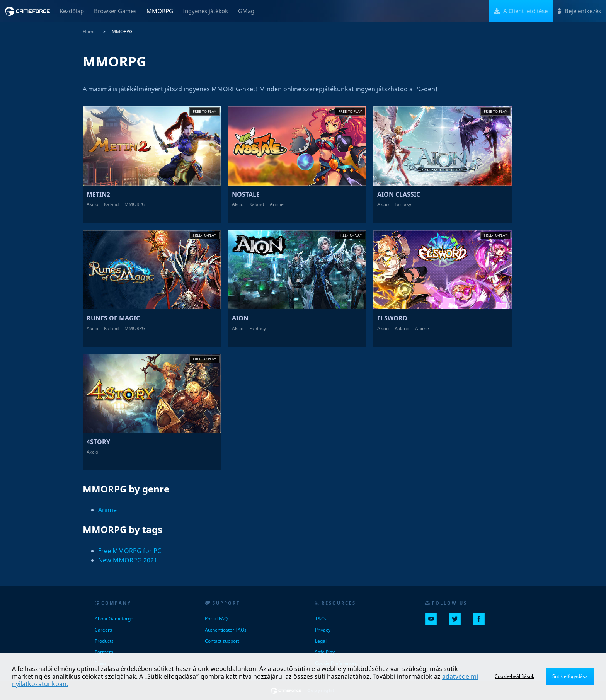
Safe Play (325, 652)
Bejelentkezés (579, 11)
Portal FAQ (216, 619)
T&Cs (321, 619)
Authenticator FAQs (226, 630)
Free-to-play (204, 112)
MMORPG (160, 11)
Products (104, 641)
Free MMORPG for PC (130, 551)
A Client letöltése (521, 11)
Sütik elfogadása (570, 676)
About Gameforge (114, 619)
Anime (107, 510)
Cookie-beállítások (514, 676)
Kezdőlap (72, 11)
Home (89, 32)
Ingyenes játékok (205, 11)
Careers (103, 630)
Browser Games (115, 11)
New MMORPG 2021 (128, 560)
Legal (321, 641)
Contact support (222, 641)
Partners (104, 652)
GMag (246, 11)
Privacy (323, 630)
